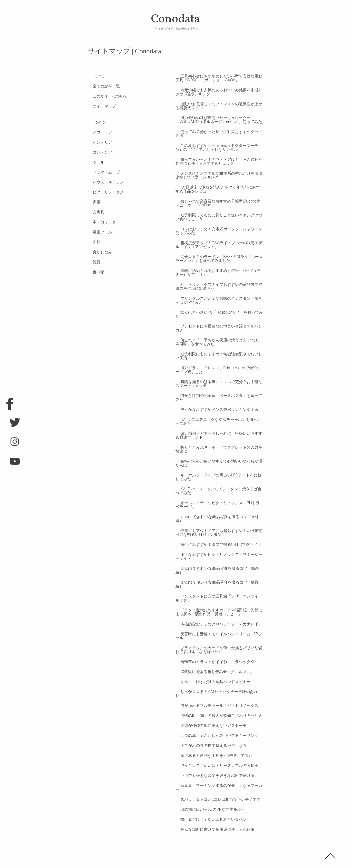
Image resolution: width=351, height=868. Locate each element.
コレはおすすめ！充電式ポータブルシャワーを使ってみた (218, 231)
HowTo (94, 122)
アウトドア (97, 132)
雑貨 (92, 262)
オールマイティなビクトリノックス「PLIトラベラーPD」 (219, 501)
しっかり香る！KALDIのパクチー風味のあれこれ (218, 676)
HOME (93, 76)
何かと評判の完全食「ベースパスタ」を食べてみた (218, 394)
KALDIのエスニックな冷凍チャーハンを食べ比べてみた (218, 417)
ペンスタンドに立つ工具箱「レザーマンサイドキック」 (218, 582)
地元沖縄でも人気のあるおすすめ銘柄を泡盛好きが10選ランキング (218, 92)
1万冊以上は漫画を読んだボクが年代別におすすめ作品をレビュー (219, 189)
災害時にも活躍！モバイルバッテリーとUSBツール (218, 620)
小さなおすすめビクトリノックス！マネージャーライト (218, 549)
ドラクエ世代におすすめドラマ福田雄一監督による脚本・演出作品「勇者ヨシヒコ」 (218, 596)
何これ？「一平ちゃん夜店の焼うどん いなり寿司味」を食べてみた (219, 338)
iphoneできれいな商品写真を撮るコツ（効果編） (219, 560)
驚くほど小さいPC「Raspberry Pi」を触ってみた (219, 312)
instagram (10, 444)
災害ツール (97, 232)
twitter (10, 424)
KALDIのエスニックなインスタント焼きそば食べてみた (218, 487)
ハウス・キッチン (103, 182)
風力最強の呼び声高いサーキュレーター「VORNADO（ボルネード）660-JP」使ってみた (219, 120)
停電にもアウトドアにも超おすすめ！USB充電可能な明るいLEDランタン (218, 525)
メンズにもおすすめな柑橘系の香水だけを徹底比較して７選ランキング (218, 175)
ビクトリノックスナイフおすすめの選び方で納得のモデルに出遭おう (218, 286)
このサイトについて (105, 96)
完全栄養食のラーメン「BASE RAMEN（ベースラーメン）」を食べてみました (219, 259)
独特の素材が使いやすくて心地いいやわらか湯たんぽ (218, 459)
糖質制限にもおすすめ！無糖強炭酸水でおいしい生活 (218, 352)
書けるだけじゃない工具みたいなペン (209, 796)
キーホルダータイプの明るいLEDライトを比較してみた (218, 473)
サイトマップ (99, 106)
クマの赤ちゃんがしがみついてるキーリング (214, 716)
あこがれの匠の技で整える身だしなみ (209, 726)
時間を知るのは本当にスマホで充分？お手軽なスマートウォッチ (218, 380)
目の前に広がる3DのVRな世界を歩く (208, 786)
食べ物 (94, 272)
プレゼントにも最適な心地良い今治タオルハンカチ (218, 324)
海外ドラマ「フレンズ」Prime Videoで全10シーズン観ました (218, 366)
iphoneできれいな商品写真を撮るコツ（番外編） (219, 513)
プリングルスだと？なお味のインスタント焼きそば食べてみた (218, 300)
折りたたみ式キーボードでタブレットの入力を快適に (218, 445)
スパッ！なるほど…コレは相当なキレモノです (216, 776)
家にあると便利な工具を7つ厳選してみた (212, 736)
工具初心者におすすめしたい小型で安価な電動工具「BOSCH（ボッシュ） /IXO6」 (218, 78)
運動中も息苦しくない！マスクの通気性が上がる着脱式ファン (218, 106)
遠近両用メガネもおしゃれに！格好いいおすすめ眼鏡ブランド (218, 431)
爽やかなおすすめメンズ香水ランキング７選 (214, 405)
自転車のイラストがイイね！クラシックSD (213, 646)
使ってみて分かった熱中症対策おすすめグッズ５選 (218, 134)
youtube (10, 463)
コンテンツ (97, 152)
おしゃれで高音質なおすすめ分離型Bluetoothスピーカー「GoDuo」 (219, 203)
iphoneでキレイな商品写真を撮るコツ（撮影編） (219, 570)
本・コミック (99, 222)
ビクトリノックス (103, 192)
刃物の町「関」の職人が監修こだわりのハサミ (216, 696)
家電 (92, 202)
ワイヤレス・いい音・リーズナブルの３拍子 (214, 746)
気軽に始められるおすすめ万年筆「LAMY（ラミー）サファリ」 (218, 272)
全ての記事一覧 (101, 86)
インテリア (97, 142)
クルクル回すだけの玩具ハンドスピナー (211, 666)
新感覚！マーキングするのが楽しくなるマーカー (218, 766)
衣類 (92, 242)
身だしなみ (97, 252)
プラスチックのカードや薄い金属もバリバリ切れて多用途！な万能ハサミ (218, 634)
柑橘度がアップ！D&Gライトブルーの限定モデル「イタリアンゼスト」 (219, 245)
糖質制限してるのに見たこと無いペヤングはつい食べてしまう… (218, 217)
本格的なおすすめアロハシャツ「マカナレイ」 (216, 608)
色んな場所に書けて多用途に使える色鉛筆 (213, 806)
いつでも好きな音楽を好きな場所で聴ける (213, 756)
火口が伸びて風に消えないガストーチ (209, 706)
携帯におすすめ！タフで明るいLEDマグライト (216, 537)
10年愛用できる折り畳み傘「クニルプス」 (212, 656)
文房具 (94, 212)
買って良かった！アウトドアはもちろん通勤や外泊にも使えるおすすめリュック (218, 161)
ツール (94, 162)
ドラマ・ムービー (103, 172)
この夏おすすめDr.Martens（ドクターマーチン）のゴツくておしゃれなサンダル (218, 147)
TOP (330, 856)
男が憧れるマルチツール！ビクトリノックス (214, 686)
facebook (10, 405)
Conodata (175, 21)
